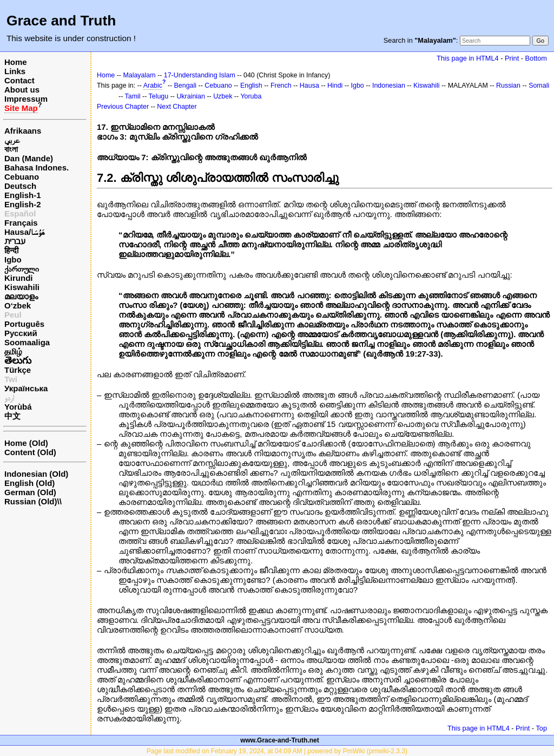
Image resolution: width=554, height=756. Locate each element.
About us (22, 90)
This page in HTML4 (468, 58)
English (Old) (29, 483)
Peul (13, 315)
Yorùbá (18, 407)
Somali (539, 86)
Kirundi (19, 278)
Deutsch (20, 186)
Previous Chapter (123, 107)
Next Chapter (177, 107)
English (251, 86)
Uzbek (223, 96)
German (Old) (30, 492)
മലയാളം (21, 296)
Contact (19, 80)
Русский (21, 333)
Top (541, 728)
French (281, 86)
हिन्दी (11, 250)
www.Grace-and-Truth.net (280, 740)
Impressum (26, 99)
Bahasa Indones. (37, 167)
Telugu (159, 96)
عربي (12, 140)
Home (16, 62)
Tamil (133, 96)
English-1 (23, 195)
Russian (508, 86)
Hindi (335, 86)
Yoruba (251, 96)
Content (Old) (30, 452)
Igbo (13, 259)
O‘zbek (18, 305)
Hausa (309, 86)
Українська (26, 388)
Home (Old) (26, 443)
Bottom (536, 58)
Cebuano (22, 177)
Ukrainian (191, 96)
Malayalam (139, 75)
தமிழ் (13, 351)
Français (21, 223)
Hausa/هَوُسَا (25, 232)
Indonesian (389, 86)
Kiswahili (22, 287)
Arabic (153, 86)
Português (24, 324)
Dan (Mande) (29, 158)
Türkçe (18, 370)
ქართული (22, 269)
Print (512, 58)
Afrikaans (23, 131)
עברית (15, 241)
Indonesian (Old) (36, 474)
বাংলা (11, 149)
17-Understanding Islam (200, 75)
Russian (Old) (31, 501)
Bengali (186, 86)
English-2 (23, 204)
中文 (12, 416)
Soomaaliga (27, 342)
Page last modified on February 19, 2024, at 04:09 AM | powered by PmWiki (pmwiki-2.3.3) (277, 751)
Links (15, 71)
